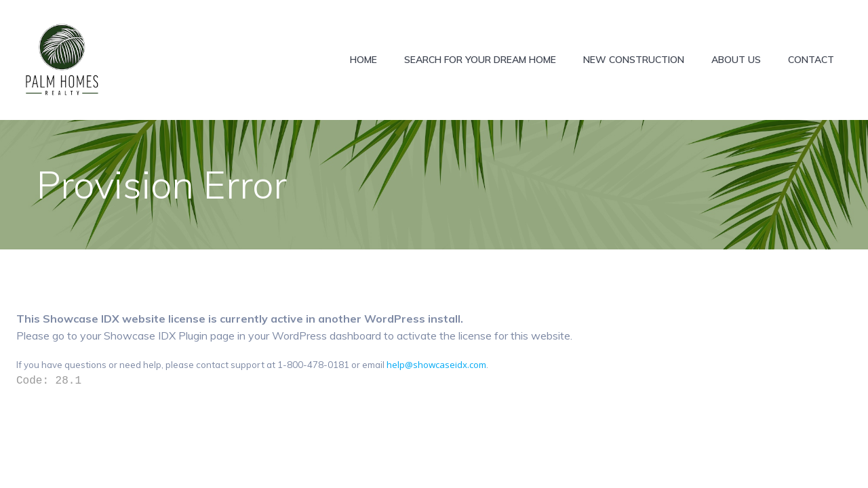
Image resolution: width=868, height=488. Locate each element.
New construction (634, 60)
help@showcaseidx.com (436, 365)
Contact (811, 60)
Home (363, 60)
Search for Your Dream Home (480, 60)
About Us (736, 60)
